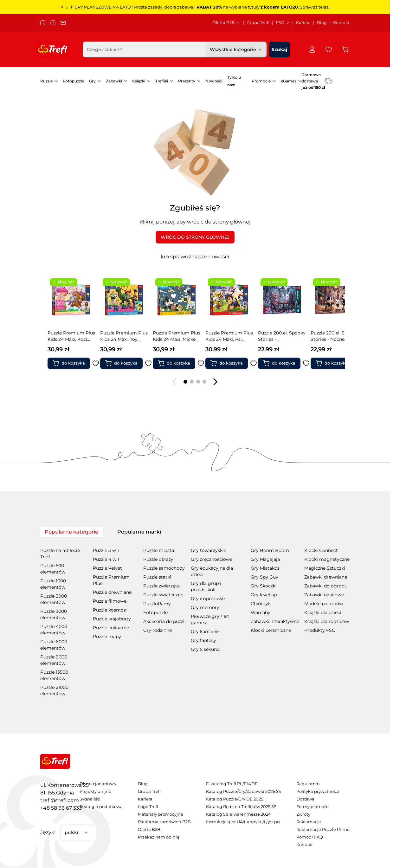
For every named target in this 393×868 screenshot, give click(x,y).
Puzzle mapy (107, 637)
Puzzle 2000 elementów (54, 599)
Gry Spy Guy (264, 577)
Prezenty (187, 81)
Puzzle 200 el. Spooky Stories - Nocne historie (285, 336)
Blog (322, 23)
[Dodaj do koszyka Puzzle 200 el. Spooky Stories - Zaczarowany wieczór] (232, 363)
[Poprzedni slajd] (175, 382)
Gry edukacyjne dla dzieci (212, 571)
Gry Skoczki (264, 586)
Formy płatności (313, 807)
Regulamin (308, 784)
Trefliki (162, 81)
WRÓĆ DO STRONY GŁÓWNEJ (195, 237)
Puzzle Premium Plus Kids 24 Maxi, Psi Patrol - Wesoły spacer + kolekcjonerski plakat (179, 336)
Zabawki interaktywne (275, 621)
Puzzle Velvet (107, 568)
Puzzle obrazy (158, 559)
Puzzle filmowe (110, 601)
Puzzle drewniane (112, 592)
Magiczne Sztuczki (325, 568)
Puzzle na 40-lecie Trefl (60, 554)
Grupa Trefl (258, 23)
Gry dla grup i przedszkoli (206, 586)
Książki (139, 81)
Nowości (214, 81)
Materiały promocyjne (161, 814)
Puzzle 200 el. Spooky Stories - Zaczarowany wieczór (232, 336)
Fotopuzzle (73, 81)
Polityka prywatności (318, 791)
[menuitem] (226, 23)
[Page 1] (185, 382)
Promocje (261, 81)
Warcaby (261, 612)
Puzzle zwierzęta (161, 586)
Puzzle (46, 81)
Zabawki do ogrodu (326, 586)
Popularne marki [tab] (139, 532)
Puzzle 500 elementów (53, 569)
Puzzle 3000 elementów (54, 614)
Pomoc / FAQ (310, 837)
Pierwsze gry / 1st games (210, 619)
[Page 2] (192, 382)
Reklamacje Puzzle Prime (323, 829)
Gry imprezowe (208, 599)
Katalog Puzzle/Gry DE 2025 (235, 799)
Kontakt (341, 23)
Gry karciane (205, 632)
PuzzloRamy (157, 604)
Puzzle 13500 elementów (54, 675)
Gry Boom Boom (270, 550)
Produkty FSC (320, 630)
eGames (289, 81)
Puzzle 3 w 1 (106, 550)
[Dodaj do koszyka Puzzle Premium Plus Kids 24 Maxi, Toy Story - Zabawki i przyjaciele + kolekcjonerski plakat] (74, 363)
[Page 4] (204, 382)
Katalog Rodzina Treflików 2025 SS (241, 807)
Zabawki (114, 81)
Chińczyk (261, 604)
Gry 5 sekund (205, 649)
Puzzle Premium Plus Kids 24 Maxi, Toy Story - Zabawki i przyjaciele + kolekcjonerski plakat (74, 336)
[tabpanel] (195, 618)
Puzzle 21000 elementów (54, 690)
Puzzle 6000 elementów (54, 645)
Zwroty (303, 814)
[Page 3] (198, 382)
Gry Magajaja (265, 559)
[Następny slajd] (215, 382)
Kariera (303, 23)
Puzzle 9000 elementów (54, 660)
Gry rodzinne (158, 630)
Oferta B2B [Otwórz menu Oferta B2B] (226, 23)
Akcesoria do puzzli (164, 621)
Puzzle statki (157, 577)
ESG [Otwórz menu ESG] (283, 23)
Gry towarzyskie (209, 550)
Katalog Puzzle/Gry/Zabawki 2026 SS (244, 791)
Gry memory (205, 607)
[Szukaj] (279, 49)
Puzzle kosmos (109, 610)
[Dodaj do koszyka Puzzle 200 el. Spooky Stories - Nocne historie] (285, 363)
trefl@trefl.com (60, 800)
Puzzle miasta (159, 550)
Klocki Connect (321, 550)
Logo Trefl (148, 807)
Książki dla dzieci (323, 612)
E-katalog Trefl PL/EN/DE (232, 784)
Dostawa (305, 799)
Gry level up (264, 595)
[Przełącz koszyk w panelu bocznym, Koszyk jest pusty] (345, 49)
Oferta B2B (149, 829)
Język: (48, 832)
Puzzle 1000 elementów (53, 584)
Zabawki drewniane (326, 577)
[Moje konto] (312, 49)
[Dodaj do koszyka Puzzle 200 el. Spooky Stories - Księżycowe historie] (337, 363)
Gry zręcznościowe (212, 559)
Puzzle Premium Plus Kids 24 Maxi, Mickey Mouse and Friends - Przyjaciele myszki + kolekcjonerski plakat (127, 336)
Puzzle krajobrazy (112, 619)
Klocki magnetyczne (327, 559)
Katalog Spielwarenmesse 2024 (238, 814)
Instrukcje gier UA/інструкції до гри (243, 822)
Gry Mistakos (265, 568)
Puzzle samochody (164, 568)
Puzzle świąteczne (163, 595)
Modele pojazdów (324, 604)
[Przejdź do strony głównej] (53, 49)
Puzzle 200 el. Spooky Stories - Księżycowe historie (337, 336)
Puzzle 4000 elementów (54, 630)
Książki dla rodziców (327, 621)
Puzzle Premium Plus (111, 580)
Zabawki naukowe (324, 595)
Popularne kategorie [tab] (71, 532)
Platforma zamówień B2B (164, 822)
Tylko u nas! (234, 81)
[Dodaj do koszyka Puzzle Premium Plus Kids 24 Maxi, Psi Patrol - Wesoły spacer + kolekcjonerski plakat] (179, 363)
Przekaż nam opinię (159, 837)
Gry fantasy (203, 640)
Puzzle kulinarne (111, 628)
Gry (92, 81)
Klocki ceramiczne (271, 630)
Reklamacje (309, 822)
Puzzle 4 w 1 (106, 559)
